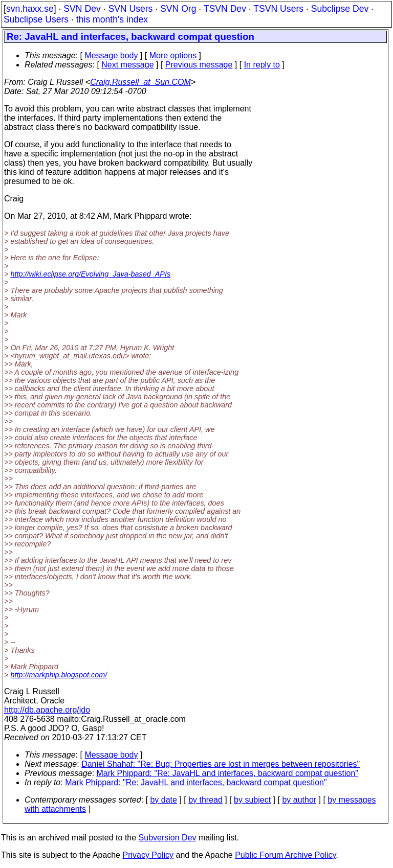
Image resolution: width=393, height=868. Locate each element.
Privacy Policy (148, 855)
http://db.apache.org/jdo (47, 710)
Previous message (199, 65)
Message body (111, 55)
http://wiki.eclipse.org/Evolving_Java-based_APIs (90, 274)
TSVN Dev (225, 9)
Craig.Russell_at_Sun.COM (140, 82)
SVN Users (130, 9)
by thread (205, 800)
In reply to (262, 65)
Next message (127, 65)
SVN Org (178, 9)
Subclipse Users (36, 19)
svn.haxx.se (30, 9)
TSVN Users (278, 9)
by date (163, 800)
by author (299, 800)
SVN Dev (82, 9)
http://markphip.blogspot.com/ (59, 675)
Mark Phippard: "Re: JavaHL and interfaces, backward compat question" (227, 773)
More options (173, 55)
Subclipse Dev (340, 9)
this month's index (112, 19)
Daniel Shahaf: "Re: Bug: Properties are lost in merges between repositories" (221, 764)
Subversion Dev (168, 838)
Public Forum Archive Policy (285, 855)
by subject (252, 800)
